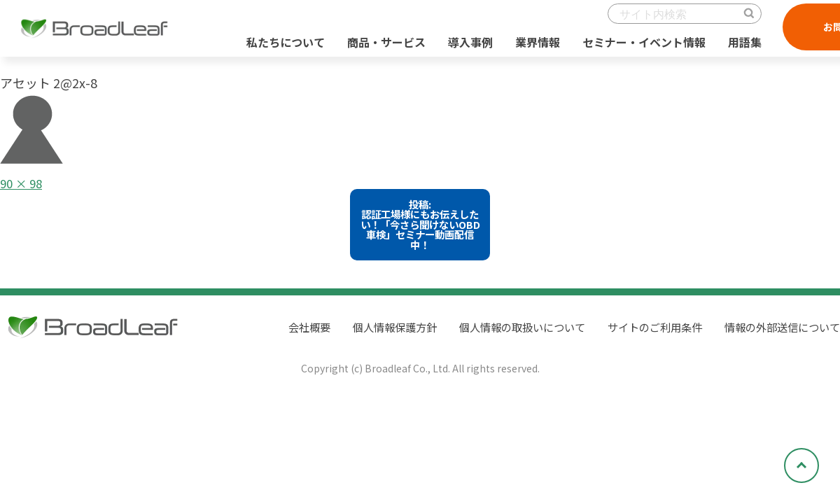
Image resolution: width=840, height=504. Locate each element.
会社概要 (280, 334)
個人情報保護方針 (370, 334)
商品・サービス (381, 48)
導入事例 (465, 48)
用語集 (739, 48)
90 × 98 (23, 183)
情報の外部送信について (778, 334)
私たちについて (280, 48)
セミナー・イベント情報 (638, 48)
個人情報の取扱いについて (504, 334)
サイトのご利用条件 (644, 334)
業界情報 (532, 48)
